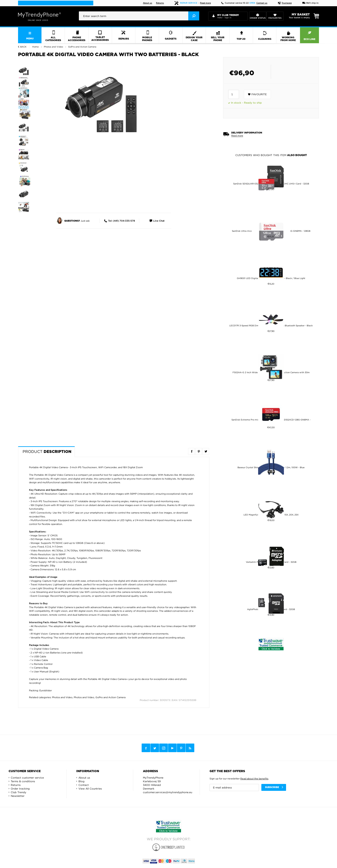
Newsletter (18, 796)
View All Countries (90, 789)
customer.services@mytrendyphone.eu (168, 792)
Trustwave (285, 3)
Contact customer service (27, 778)
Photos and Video (62, 697)
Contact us (262, 3)
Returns (160, 3)
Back (23, 47)
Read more (205, 3)
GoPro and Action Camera (110, 697)
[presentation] (139, 16)
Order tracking (20, 789)
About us (148, 3)
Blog (81, 781)
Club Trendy (18, 792)
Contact (84, 785)
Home (35, 47)
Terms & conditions (23, 781)
